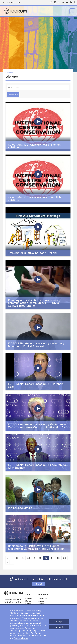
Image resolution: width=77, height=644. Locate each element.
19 (23, 558)
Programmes (42, 598)
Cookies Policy (21, 638)
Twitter (59, 2)
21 (34, 558)
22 (40, 558)
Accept (59, 622)
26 (65, 558)
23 (46, 558)
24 (52, 558)
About (29, 594)
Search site (74, 2)
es (12, 3)
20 (29, 558)
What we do (43, 594)
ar (19, 3)
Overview (29, 598)
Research (41, 604)
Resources (10, 72)
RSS (71, 2)
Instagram (55, 2)
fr (9, 3)
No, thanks (59, 627)
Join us (39, 584)
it (16, 3)
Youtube (67, 2)
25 (58, 558)
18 (17, 558)
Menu (72, 11)
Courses (41, 601)
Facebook (51, 2)
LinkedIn (63, 2)
